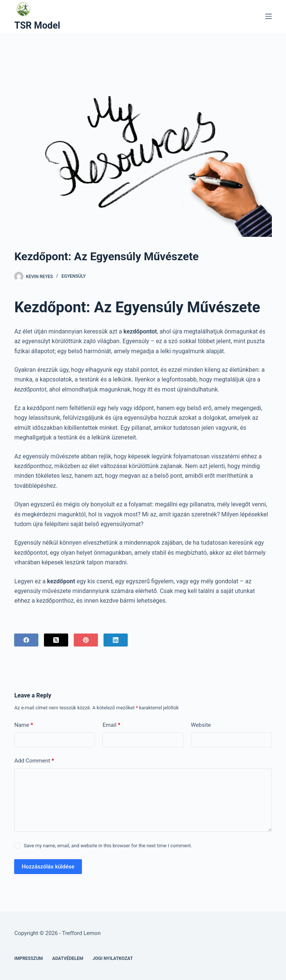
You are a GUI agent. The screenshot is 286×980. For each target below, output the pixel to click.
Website (201, 725)
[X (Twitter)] (56, 640)
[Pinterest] (86, 640)
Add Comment (34, 761)
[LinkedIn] (116, 640)
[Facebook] (26, 640)
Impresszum (28, 958)
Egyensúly (74, 276)
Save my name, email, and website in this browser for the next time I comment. (108, 846)
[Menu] (268, 16)
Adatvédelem (68, 958)
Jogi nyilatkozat (113, 958)
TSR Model (37, 25)
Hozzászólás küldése (48, 867)
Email (111, 725)
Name (24, 725)
